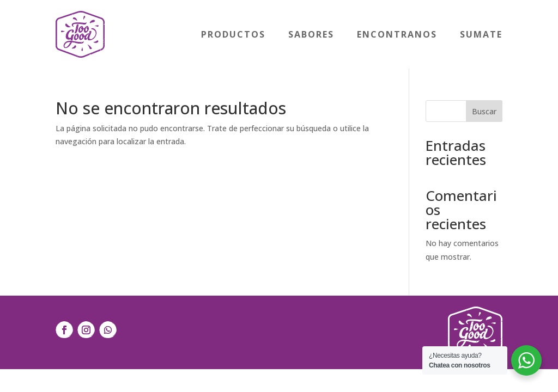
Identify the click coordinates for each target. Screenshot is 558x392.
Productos (233, 34)
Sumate (481, 34)
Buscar (484, 111)
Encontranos (397, 34)
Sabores (311, 34)
